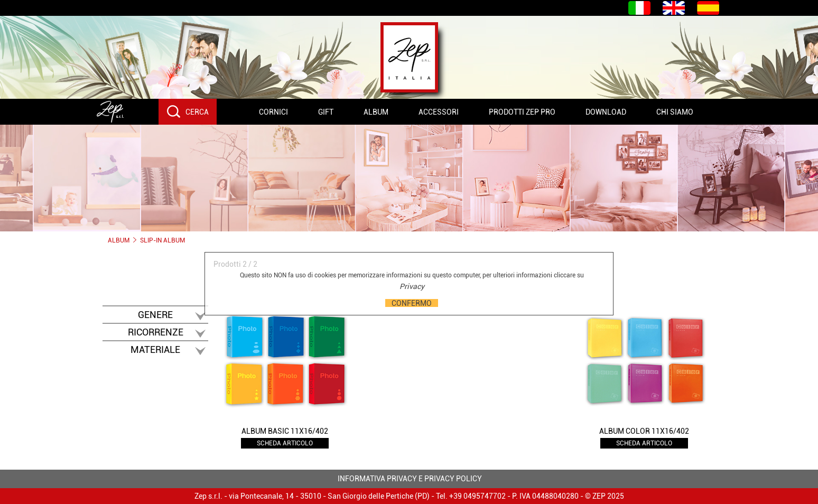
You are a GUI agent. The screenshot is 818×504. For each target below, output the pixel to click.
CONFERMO (412, 303)
